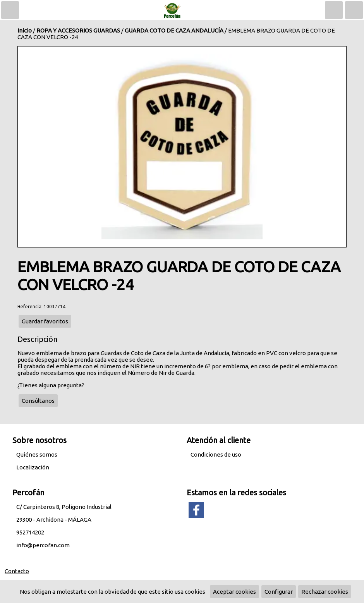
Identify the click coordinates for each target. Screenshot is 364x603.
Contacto (17, 571)
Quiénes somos (37, 454)
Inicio (25, 30)
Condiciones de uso (216, 454)
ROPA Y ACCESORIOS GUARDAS (78, 30)
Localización (33, 467)
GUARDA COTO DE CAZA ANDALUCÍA (174, 30)
